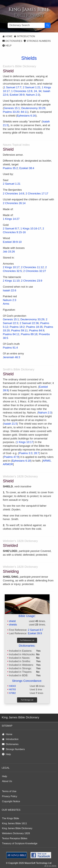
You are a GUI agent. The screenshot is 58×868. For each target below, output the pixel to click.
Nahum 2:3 (33, 95)
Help (7, 46)
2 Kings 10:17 (11, 267)
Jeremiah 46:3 (11, 357)
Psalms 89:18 (29, 334)
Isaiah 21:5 (10, 424)
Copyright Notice (11, 801)
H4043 (12, 686)
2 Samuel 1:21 (32, 87)
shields (13, 625)
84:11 (24, 112)
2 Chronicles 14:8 (13, 193)
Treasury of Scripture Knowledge (20, 843)
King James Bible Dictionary (17, 828)
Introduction (24, 36)
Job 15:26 (9, 252)
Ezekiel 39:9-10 (12, 242)
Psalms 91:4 (10, 348)
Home (7, 36)
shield (12, 621)
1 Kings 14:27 (11, 219)
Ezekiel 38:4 (27, 168)
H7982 (12, 693)
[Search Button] (48, 25)
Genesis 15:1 (12, 108)
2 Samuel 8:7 (11, 228)
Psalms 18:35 (34, 327)
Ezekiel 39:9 (17, 95)
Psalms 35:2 (10, 168)
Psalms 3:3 (26, 453)
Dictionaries (12, 41)
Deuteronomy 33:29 (33, 108)
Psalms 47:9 (11, 457)
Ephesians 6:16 (26, 116)
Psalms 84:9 (37, 330)
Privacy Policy (10, 796)
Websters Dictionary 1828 (16, 833)
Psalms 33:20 (11, 112)
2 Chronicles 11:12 (32, 267)
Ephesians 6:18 (21, 461)
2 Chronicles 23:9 (32, 281)
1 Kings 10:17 (25, 442)
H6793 (12, 689)
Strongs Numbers (37, 41)
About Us (7, 781)
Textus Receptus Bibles (15, 838)
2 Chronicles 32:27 (35, 271)
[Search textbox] (26, 25)
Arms (6, 304)
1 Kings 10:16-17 (31, 228)
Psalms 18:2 (17, 327)
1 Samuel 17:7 (13, 87)
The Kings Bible (11, 818)
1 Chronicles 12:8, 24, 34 (26, 91)
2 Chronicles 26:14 (14, 203)
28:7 (37, 453)
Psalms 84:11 (11, 334)
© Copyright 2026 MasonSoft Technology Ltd (29, 863)
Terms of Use (9, 791)
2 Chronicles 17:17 (37, 193)
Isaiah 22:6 (10, 290)
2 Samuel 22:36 (29, 323)
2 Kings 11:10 (11, 281)
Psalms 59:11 (19, 330)
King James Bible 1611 (14, 823)
